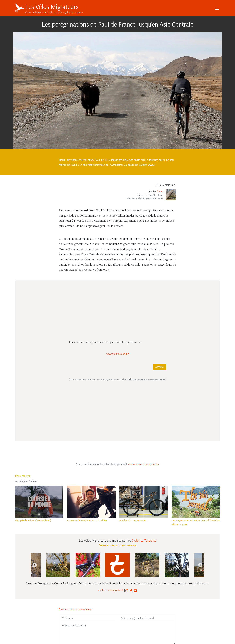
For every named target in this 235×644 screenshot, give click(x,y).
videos (34, 481)
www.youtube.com (117, 354)
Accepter (160, 367)
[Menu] (217, 8)
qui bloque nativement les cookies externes (146, 379)
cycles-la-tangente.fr (111, 591)
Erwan (160, 191)
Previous (35, 565)
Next (200, 565)
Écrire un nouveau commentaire (75, 609)
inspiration (22, 481)
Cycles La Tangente (144, 540)
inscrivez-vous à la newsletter (144, 464)
